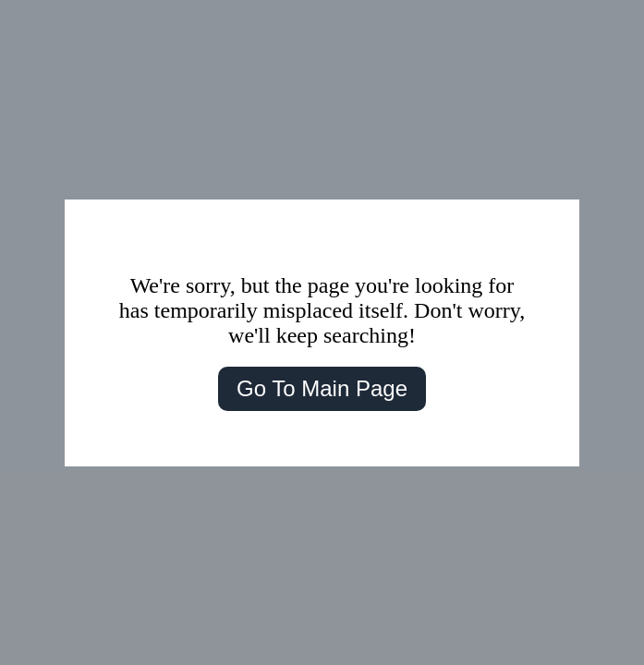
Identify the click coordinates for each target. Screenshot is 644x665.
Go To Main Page (322, 388)
